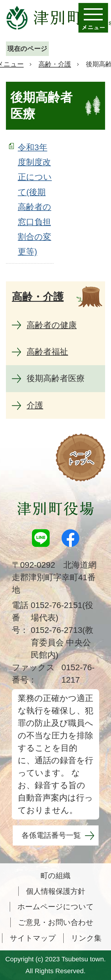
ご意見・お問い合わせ (56, 922)
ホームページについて (56, 907)
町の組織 (55, 875)
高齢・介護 (55, 64)
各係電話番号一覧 (51, 835)
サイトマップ (33, 938)
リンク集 (86, 938)
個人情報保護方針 (56, 891)
